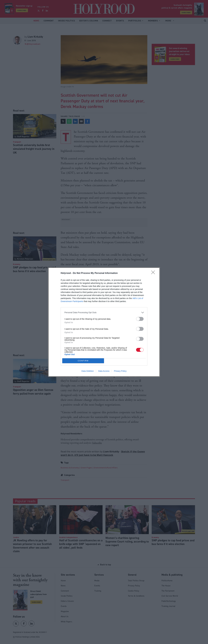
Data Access (104, 371)
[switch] (140, 319)
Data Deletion (88, 371)
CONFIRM (83, 361)
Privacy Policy (120, 371)
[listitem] (104, 313)
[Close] (154, 273)
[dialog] (104, 322)
